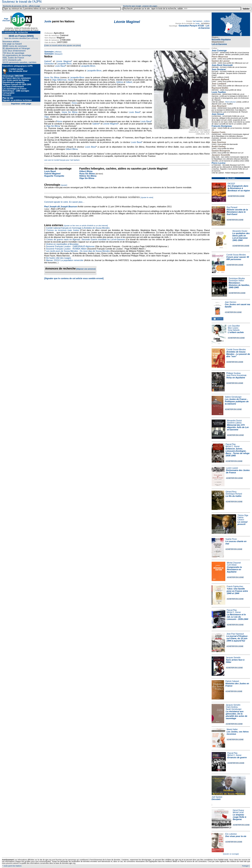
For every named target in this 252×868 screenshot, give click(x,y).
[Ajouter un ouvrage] (231, 854)
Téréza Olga (243, 515)
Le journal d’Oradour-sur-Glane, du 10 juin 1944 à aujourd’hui (237, 638)
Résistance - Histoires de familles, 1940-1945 (239, 285)
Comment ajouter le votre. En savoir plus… (64, 202)
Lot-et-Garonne (219, 44)
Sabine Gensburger (233, 397)
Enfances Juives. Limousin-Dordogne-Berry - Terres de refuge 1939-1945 (238, 452)
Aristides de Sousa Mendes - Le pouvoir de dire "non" (238, 354)
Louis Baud (60, 66)
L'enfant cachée (236, 332)
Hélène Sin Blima (88, 176)
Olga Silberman (59, 80)
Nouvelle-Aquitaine (221, 39)
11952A (207, 21)
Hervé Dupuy (238, 810)
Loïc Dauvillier (234, 326)
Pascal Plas (231, 444)
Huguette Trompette (54, 176)
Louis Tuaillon (219, 92)
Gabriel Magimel (52, 174)
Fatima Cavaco (241, 519)
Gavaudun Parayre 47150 (191, 26)
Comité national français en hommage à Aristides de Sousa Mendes (78, 228)
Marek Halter (232, 729)
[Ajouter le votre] (147, 197)
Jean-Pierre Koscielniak (236, 375)
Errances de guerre (237, 757)
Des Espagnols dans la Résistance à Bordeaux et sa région (239, 188)
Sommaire (49, 52)
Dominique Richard (234, 494)
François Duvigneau (222, 126)
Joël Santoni (217, 797)
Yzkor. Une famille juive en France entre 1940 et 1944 (237, 591)
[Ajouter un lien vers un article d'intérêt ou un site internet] (86, 226)
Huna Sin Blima (52, 77)
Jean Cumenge (219, 50)
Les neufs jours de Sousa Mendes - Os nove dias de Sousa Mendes (78, 251)
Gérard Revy (231, 492)
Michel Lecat (238, 812)
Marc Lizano (233, 328)
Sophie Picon (231, 539)
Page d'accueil (6, 20)
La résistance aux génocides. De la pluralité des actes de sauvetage (236, 715)
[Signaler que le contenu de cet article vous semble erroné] (74, 278)
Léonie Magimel (64, 61)
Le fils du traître (234, 496)
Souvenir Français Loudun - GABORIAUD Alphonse (70, 246)
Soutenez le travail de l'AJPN (22, 2)
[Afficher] (58, 52)
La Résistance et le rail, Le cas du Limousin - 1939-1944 (237, 617)
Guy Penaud (232, 207)
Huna (70, 80)
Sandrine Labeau (234, 423)
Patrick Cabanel (232, 681)
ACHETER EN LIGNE (236, 196)
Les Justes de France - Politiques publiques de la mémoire (237, 401)
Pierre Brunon (231, 102)
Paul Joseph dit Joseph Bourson (61, 207)
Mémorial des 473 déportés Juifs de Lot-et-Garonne (238, 427)
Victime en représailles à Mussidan (62, 244)
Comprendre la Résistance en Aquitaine (234, 569)
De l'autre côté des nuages (59, 258)
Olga (46, 117)
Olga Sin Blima (53, 126)
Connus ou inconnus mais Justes (63, 230)
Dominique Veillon (236, 281)
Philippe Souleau (233, 373)
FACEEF (231, 184)
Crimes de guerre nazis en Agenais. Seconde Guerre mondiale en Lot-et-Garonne (86, 239)
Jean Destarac (219, 69)
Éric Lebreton (231, 834)
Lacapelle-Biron (64, 64)
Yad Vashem (197, 21)
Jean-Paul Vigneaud (235, 634)
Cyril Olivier (232, 565)
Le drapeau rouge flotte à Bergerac (240, 817)
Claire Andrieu (232, 707)
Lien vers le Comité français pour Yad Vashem (62, 160)
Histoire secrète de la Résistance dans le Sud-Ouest (237, 212)
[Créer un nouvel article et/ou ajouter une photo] (63, 45)
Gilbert (129, 82)
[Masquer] (58, 54)
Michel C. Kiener (233, 446)
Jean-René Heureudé (222, 65)
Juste (48, 21)
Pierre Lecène (219, 163)
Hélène (120, 82)
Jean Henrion (231, 302)
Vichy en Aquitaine (236, 378)
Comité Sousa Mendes (236, 255)
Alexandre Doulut (240, 231)
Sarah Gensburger (234, 709)
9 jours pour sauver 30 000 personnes (238, 258)
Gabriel (48, 61)
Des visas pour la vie (236, 836)
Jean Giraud (218, 114)
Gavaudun (49, 64)
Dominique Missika (237, 278)
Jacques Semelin (233, 658)
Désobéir (216, 799)
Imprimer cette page (21, 104)
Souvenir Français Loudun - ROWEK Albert (66, 249)
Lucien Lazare (232, 468)
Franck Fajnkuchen (235, 586)
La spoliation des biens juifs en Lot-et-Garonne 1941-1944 (241, 237)
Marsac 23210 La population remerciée (65, 260)
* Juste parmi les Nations (12, 866)
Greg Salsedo (234, 330)
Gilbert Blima (72, 149)
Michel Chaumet (234, 563)
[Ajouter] (64, 185)
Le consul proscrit (242, 523)
